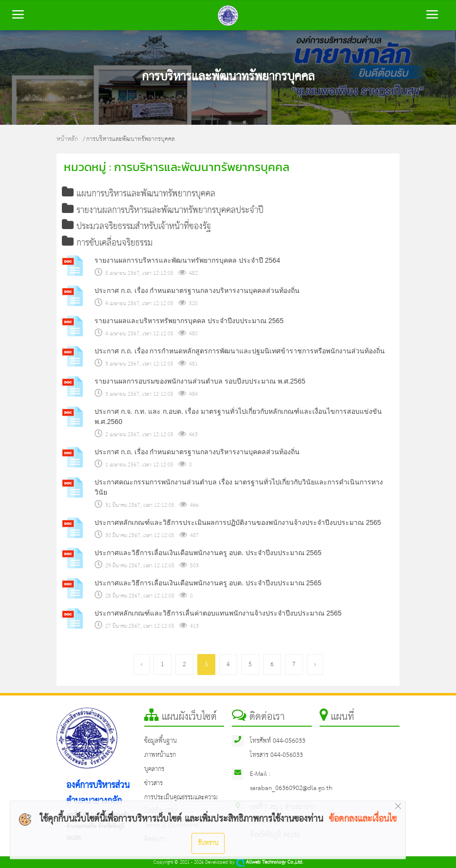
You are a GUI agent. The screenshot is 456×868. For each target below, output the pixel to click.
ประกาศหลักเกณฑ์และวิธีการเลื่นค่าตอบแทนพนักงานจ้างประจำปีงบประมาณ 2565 (218, 613)
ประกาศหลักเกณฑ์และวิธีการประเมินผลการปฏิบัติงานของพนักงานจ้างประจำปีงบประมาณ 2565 (238, 522)
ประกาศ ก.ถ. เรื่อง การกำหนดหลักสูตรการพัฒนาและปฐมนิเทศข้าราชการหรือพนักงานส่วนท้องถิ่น (240, 351)
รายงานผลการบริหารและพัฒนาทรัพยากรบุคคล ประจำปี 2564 (187, 260)
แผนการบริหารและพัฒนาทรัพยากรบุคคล (139, 194)
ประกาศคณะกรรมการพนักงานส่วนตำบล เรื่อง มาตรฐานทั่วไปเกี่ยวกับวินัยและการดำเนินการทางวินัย (239, 487)
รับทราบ (208, 843)
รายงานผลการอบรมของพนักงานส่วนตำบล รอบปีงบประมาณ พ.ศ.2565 (200, 381)
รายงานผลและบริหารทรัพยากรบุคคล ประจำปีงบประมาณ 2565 (189, 321)
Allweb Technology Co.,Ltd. (270, 862)
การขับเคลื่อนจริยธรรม (107, 243)
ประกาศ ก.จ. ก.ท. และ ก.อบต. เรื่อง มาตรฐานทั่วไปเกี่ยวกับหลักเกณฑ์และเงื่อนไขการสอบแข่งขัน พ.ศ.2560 (238, 416)
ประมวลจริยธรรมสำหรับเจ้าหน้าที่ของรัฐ (137, 227)
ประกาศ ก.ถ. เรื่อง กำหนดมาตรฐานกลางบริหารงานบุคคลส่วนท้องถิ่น (197, 290)
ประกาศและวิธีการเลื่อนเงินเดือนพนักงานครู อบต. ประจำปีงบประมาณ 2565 (208, 553)
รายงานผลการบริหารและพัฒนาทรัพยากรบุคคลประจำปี (163, 211)
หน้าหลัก (67, 139)
